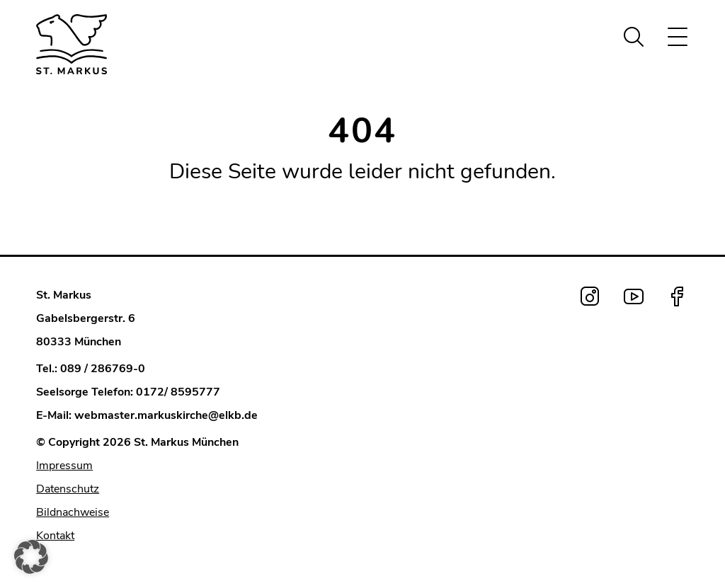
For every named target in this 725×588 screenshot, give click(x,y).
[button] (31, 557)
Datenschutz (68, 489)
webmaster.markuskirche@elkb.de (166, 415)
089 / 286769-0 (103, 369)
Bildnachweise (73, 512)
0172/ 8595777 (178, 392)
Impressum (64, 466)
